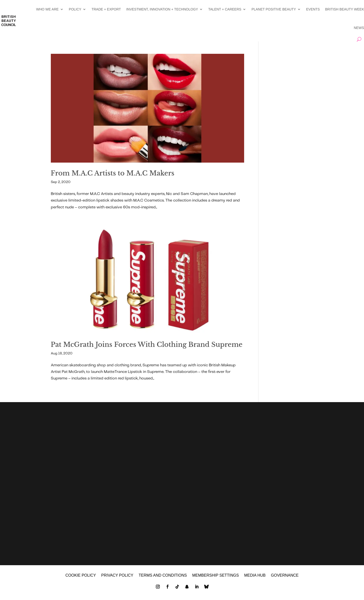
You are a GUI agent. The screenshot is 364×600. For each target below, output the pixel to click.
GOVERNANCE (285, 577)
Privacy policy (117, 577)
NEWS (359, 28)
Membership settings (215, 577)
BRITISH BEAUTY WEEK (345, 9)
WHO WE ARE (48, 9)
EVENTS (313, 9)
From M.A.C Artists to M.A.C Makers (113, 173)
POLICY (75, 9)
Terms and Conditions (163, 577)
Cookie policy (81, 577)
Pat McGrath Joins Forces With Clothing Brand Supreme (147, 345)
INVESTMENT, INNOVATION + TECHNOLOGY (162, 9)
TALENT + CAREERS (225, 9)
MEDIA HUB (255, 577)
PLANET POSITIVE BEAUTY (274, 9)
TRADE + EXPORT (106, 9)
